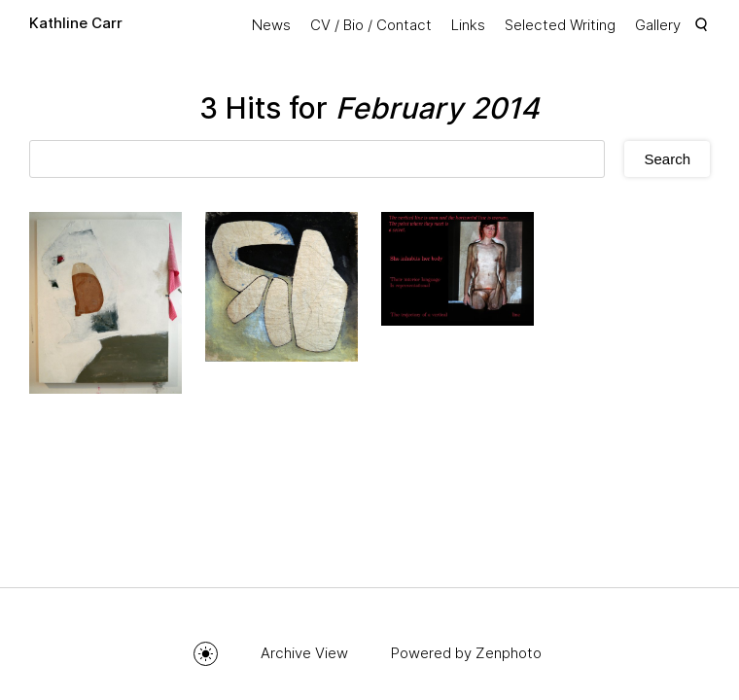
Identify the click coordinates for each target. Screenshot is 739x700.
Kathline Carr (76, 23)
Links (468, 25)
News (271, 25)
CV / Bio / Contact (371, 25)
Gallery (658, 25)
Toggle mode (206, 654)
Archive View (304, 653)
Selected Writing (560, 25)
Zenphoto (509, 653)
